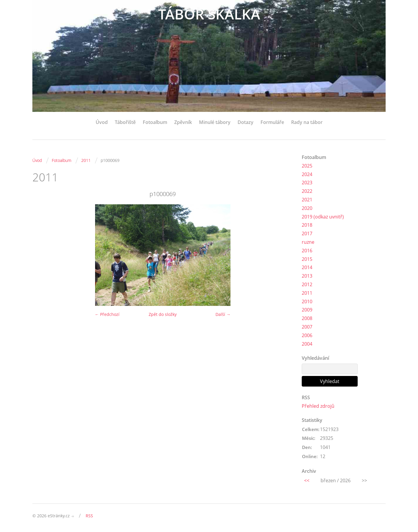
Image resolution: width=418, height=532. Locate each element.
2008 (307, 318)
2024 (307, 174)
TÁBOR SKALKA (209, 14)
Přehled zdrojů (318, 406)
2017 (307, 233)
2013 (307, 276)
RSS (89, 516)
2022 (307, 191)
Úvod (102, 122)
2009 (307, 310)
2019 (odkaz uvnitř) (323, 217)
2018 (307, 225)
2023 (307, 183)
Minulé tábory (215, 122)
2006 (307, 335)
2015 (307, 259)
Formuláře (272, 122)
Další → (223, 314)
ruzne (308, 242)
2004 (307, 344)
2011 (86, 160)
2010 (307, 301)
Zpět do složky (163, 314)
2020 (307, 208)
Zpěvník (183, 122)
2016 (307, 251)
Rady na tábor (307, 122)
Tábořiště (125, 122)
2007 (307, 327)
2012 (307, 284)
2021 (307, 200)
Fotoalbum (155, 122)
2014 (307, 267)
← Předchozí (107, 314)
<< (307, 480)
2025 (307, 166)
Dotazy (246, 122)
